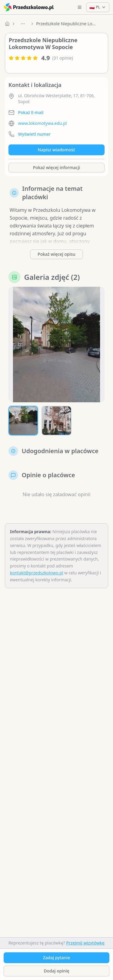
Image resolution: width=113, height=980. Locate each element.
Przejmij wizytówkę (85, 943)
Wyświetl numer (34, 134)
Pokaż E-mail (31, 112)
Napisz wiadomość (56, 150)
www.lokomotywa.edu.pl (42, 123)
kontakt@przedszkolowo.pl (37, 573)
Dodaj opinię (56, 971)
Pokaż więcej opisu (56, 254)
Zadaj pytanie (57, 958)
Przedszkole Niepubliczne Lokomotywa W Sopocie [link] (66, 24)
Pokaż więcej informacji (56, 167)
